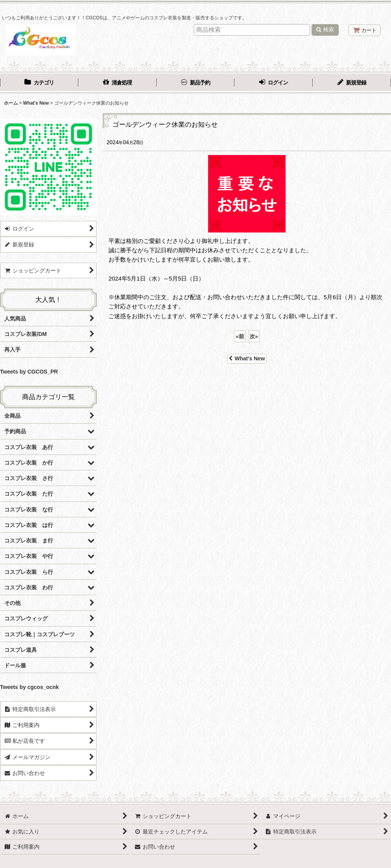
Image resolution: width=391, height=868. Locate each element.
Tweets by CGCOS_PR (29, 372)
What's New (247, 358)
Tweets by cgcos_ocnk (29, 687)
